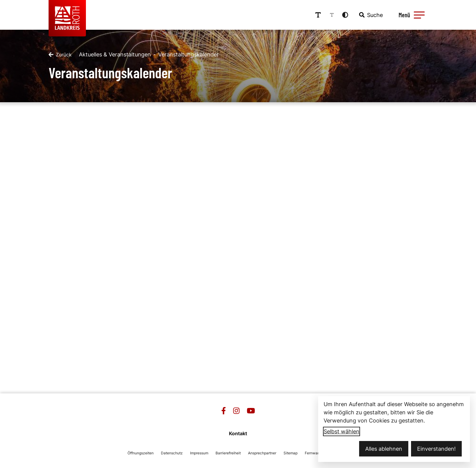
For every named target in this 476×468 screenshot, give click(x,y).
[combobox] (370, 15)
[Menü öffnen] (411, 15)
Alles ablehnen (384, 449)
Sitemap (291, 453)
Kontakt (238, 433)
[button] (419, 15)
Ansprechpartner (262, 453)
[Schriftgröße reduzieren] (332, 15)
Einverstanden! (436, 449)
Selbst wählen (342, 431)
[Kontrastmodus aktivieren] (345, 15)
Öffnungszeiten (141, 453)
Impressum (199, 453)
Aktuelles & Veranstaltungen (115, 54)
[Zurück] (60, 55)
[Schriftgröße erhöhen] (318, 15)
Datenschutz (172, 453)
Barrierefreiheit (228, 453)
